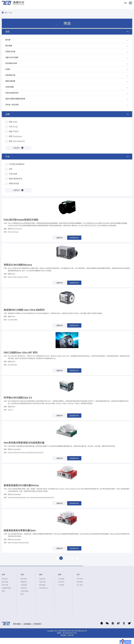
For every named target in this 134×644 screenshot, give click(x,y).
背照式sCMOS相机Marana (18, 265)
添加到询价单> (74, 238)
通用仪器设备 (10, 81)
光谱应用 (24, 588)
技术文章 (5, 582)
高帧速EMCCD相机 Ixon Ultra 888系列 (24, 310)
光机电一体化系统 (12, 105)
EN (125, 3)
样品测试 (42, 579)
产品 (10, 13)
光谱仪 (8, 69)
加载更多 (17, 148)
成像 (11, 169)
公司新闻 (61, 579)
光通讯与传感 (10, 52)
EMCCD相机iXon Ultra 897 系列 (21, 352)
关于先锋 (80, 579)
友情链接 (27, 624)
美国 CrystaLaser (15, 136)
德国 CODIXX (14, 132)
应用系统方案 (10, 75)
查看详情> (60, 238)
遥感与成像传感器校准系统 (15, 99)
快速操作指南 (6, 588)
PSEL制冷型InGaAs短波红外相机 (21, 220)
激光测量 (9, 46)
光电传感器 (9, 87)
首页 (6, 13)
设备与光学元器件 (12, 57)
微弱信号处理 (14, 184)
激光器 (8, 40)
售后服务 (42, 585)
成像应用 (24, 582)
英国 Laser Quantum (17, 141)
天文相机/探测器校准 (17, 164)
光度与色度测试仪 (12, 93)
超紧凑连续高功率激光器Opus (20, 530)
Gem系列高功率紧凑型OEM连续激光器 (24, 443)
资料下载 (5, 585)
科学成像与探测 (11, 63)
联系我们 (80, 582)
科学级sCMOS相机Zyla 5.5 (18, 397)
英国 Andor (13, 122)
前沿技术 (5, 579)
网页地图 (17, 624)
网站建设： (64, 635)
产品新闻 (61, 585)
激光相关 (24, 579)
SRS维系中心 (44, 588)
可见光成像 (13, 174)
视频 (3, 591)
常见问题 (42, 582)
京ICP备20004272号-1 (70, 633)
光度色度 (24, 585)
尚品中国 (71, 635)
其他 (22, 594)
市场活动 (61, 582)
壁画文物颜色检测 (15, 179)
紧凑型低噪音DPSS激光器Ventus (21, 485)
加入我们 (80, 585)
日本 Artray (13, 127)
